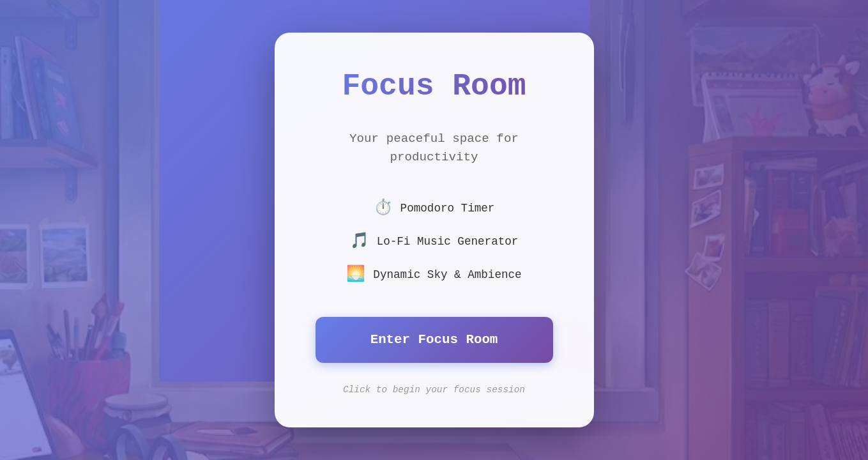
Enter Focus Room (434, 340)
